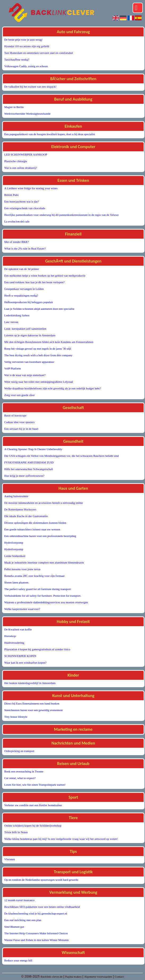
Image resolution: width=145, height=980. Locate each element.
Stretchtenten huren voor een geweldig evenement (33, 710)
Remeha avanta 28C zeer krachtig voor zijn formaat (34, 576)
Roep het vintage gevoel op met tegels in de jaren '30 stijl (38, 349)
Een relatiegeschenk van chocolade (25, 208)
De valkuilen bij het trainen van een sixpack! (30, 87)
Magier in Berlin (14, 107)
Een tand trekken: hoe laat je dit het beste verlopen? (34, 282)
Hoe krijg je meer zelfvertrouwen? (24, 476)
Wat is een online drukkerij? (21, 168)
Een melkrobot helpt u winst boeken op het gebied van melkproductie (45, 276)
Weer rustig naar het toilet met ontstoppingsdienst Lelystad (39, 382)
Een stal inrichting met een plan (23, 920)
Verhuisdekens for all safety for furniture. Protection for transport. (43, 596)
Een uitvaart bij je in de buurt (21, 429)
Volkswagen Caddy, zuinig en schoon (26, 66)
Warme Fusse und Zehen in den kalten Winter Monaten (36, 940)
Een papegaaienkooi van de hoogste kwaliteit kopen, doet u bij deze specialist (50, 134)
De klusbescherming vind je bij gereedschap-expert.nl (36, 913)
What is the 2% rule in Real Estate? (25, 248)
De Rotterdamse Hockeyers (20, 509)
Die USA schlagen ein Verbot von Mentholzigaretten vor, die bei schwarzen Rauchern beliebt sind (61, 456)
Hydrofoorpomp (14, 543)
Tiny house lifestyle (16, 717)
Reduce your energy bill (18, 960)
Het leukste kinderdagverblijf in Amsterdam (30, 683)
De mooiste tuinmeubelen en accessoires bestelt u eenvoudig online (44, 503)
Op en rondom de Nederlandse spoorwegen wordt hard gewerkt (41, 880)
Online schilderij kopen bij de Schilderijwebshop (33, 826)
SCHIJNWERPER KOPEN (20, 656)
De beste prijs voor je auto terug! (23, 40)
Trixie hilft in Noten (16, 832)
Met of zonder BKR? (17, 242)
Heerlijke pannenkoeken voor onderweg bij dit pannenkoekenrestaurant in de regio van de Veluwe (61, 215)
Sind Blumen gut (14, 927)
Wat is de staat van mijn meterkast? (25, 375)
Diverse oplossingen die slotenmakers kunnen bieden (35, 523)
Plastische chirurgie (16, 161)
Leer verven (11, 322)
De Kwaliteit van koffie (18, 629)
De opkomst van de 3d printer (22, 269)
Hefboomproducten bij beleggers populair (29, 302)
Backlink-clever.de (52, 977)
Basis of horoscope (15, 415)
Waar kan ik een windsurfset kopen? (25, 663)
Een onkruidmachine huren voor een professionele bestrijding (40, 536)
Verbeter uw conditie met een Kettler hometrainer (33, 805)
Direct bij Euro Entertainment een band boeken (32, 703)
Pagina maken (73, 977)
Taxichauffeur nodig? (17, 59)
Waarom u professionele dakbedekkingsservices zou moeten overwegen (46, 602)
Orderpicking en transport (19, 751)
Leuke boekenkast (15, 556)
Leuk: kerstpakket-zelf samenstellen (25, 329)
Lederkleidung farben (17, 315)
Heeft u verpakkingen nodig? (21, 295)
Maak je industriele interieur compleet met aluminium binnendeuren (44, 562)
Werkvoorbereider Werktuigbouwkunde (27, 114)
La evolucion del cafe (17, 221)
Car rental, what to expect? (20, 778)
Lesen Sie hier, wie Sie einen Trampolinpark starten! (35, 785)
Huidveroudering (14, 643)
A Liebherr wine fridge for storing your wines (31, 188)
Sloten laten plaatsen (16, 582)
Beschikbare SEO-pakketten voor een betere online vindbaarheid (42, 907)
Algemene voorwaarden (98, 977)
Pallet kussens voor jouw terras (22, 569)
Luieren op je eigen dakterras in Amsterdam (30, 335)
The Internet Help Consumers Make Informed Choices (36, 933)
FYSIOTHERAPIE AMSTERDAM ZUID (29, 462)
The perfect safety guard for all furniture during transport (38, 589)
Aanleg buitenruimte (16, 496)
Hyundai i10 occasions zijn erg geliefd (27, 46)
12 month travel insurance (19, 900)
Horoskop (10, 636)
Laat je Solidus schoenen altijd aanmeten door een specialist (39, 309)
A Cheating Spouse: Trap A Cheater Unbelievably (33, 449)
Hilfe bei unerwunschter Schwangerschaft (29, 469)
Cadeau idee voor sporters (19, 422)
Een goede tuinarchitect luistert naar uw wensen (32, 529)
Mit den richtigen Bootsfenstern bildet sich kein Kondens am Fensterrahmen (49, 342)
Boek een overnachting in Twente (24, 771)
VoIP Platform (13, 368)
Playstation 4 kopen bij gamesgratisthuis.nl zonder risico (37, 649)
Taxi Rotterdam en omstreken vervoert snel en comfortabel (39, 53)
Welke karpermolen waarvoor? (22, 609)
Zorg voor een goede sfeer (19, 395)
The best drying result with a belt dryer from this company (38, 355)
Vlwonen (10, 859)
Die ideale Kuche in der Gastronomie (26, 516)
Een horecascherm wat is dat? (22, 201)
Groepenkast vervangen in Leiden (24, 289)
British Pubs (11, 195)
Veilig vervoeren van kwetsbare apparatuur (29, 362)
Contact (119, 977)
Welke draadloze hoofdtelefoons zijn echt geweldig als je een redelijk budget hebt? (53, 388)
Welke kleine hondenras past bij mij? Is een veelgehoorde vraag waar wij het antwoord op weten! (61, 839)
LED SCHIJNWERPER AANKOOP (26, 154)
